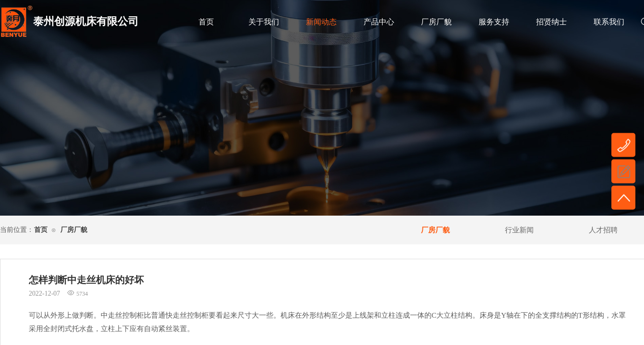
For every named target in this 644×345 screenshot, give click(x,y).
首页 (206, 22)
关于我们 (264, 22)
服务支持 (494, 22)
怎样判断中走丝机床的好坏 (86, 280)
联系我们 (609, 22)
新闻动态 (321, 22)
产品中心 (379, 22)
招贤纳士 (551, 22)
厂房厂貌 (436, 22)
